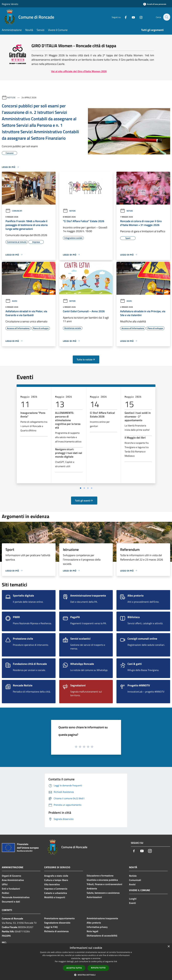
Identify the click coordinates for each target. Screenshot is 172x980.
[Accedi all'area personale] (155, 4)
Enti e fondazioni (11, 889)
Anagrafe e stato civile (56, 876)
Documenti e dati (11, 902)
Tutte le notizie (86, 359)
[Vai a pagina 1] (81, 488)
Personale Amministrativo (16, 897)
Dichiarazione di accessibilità (102, 936)
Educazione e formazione (100, 876)
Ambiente (92, 888)
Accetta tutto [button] (74, 968)
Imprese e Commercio (56, 889)
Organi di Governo (12, 876)
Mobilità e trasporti (55, 897)
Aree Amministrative (13, 880)
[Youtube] (131, 17)
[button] (86, 975)
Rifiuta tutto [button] (98, 968)
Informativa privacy (97, 927)
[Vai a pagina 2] (84, 488)
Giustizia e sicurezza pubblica (102, 880)
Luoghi (133, 899)
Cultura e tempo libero (56, 880)
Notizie (11, 97)
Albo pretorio (94, 923)
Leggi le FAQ (51, 927)
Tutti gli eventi (84, 501)
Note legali (92, 931)
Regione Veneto (10, 4)
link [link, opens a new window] (115, 961)
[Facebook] (124, 17)
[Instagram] (139, 17)
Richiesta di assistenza (56, 931)
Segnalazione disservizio (57, 923)
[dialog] (86, 962)
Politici (5, 893)
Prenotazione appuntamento (59, 918)
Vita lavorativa (52, 884)
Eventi (132, 903)
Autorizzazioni (94, 897)
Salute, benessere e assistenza (103, 893)
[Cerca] (166, 17)
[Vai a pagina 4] (92, 488)
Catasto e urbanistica (56, 893)
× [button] (169, 947)
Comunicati (14, 211)
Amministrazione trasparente (102, 918)
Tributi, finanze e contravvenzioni (104, 884)
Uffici (5, 884)
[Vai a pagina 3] (88, 488)
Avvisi (11, 301)
